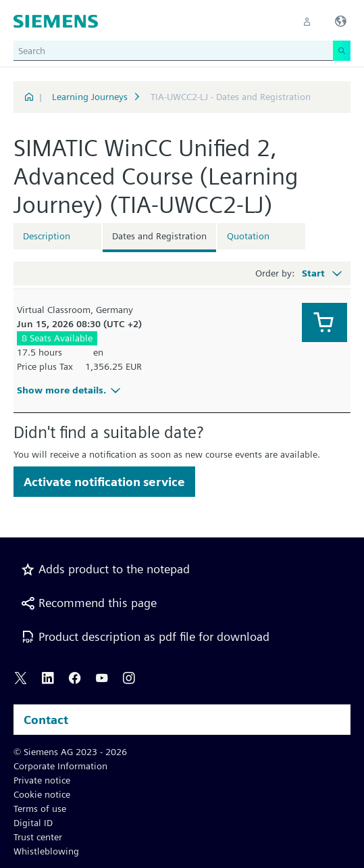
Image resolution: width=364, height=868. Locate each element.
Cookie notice (42, 794)
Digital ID (33, 823)
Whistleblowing (46, 851)
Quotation (248, 236)
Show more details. (71, 390)
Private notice (42, 780)
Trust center (38, 837)
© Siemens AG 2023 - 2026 (70, 752)
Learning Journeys (90, 97)
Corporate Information (60, 766)
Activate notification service (104, 482)
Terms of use (40, 809)
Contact (46, 720)
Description (47, 236)
